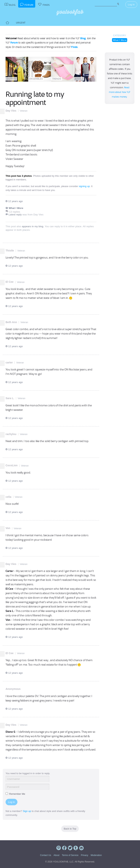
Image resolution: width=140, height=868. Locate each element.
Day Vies (11, 111)
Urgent (21, 23)
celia (8, 497)
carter (9, 362)
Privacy (84, 855)
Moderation (96, 855)
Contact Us (46, 855)
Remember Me (15, 794)
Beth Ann (11, 322)
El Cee (10, 282)
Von (8, 528)
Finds (74, 47)
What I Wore (120, 40)
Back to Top (70, 829)
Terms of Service (70, 855)
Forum (14, 43)
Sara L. (10, 398)
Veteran (24, 111)
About (56, 855)
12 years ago (14, 201)
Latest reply (15, 215)
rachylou (11, 434)
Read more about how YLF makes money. (120, 92)
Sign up (27, 811)
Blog (83, 38)
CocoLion (12, 465)
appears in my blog (33, 226)
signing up (84, 186)
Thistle (10, 251)
